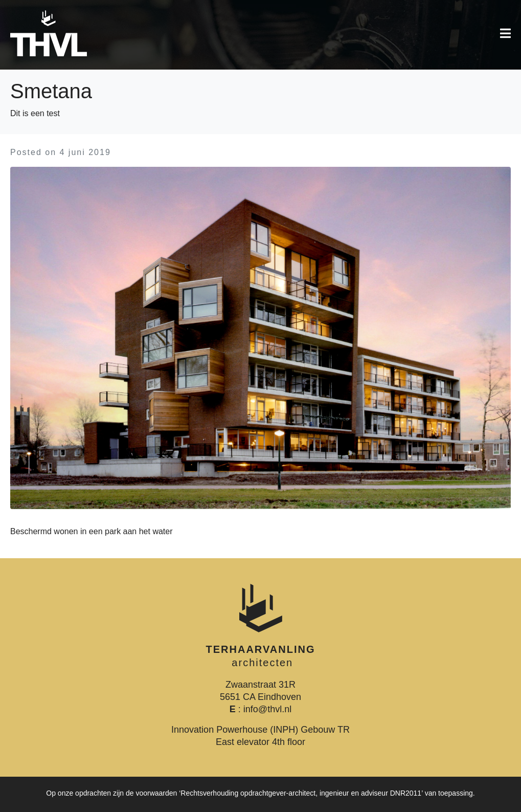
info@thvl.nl (267, 709)
